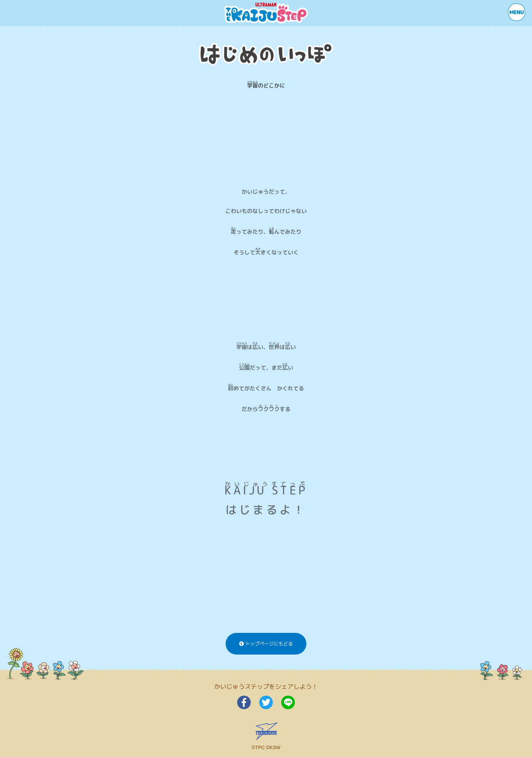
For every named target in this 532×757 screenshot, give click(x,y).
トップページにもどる (266, 644)
